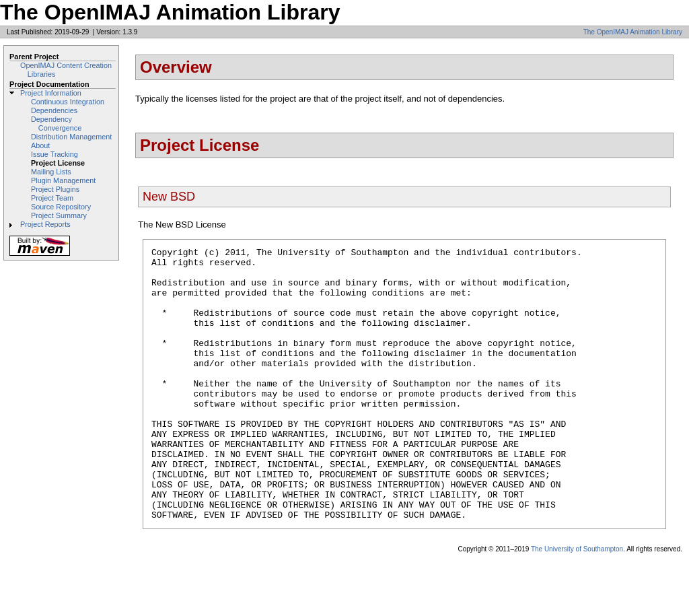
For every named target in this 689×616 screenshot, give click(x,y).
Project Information (51, 93)
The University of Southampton (577, 604)
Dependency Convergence (56, 124)
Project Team (52, 198)
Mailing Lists (51, 172)
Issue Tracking (55, 154)
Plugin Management (63, 180)
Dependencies (54, 110)
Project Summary (59, 215)
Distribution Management (71, 137)
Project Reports (45, 224)
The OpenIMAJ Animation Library (633, 32)
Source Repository (61, 207)
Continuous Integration (68, 102)
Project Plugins (55, 189)
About (40, 145)
